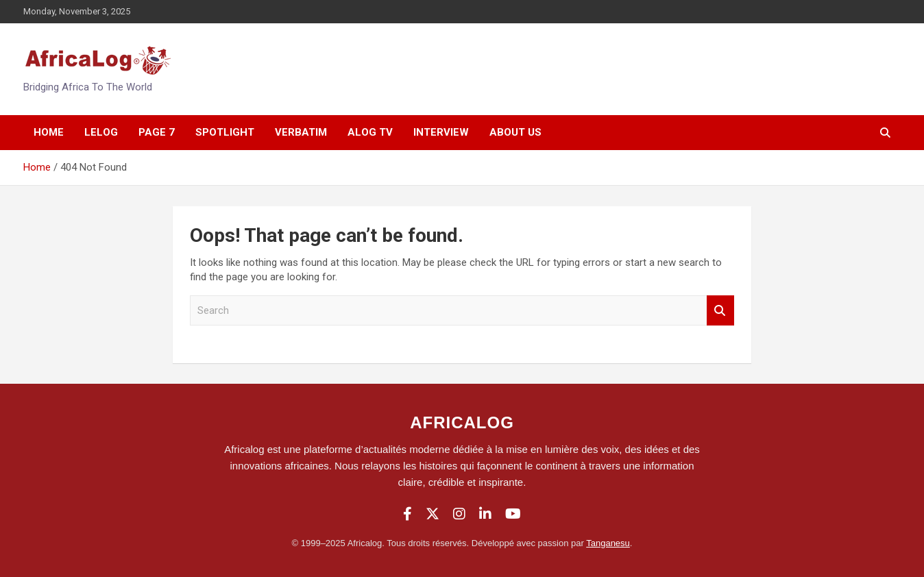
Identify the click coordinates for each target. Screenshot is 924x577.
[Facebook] (408, 514)
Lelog (101, 132)
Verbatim (301, 132)
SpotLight (225, 132)
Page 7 (157, 132)
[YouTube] (513, 514)
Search (720, 311)
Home (49, 132)
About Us (515, 132)
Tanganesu (608, 543)
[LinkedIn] (485, 514)
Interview (441, 132)
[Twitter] (433, 514)
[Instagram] (459, 514)
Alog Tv (370, 132)
